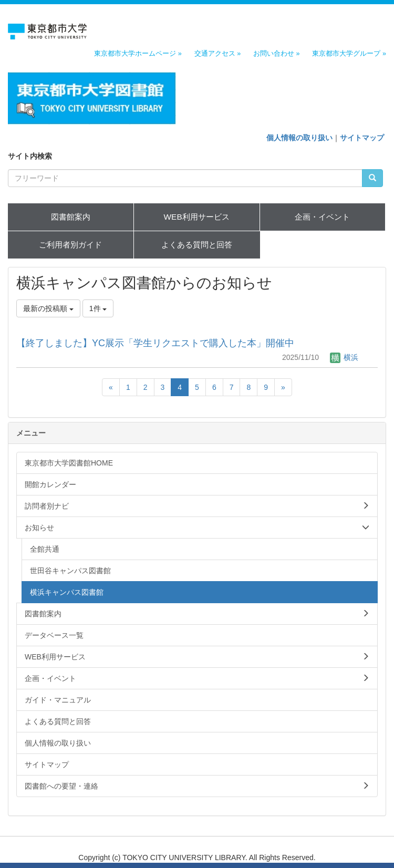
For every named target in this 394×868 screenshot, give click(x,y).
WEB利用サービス (197, 217)
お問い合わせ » (277, 54)
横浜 (344, 357)
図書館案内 (71, 217)
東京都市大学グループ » (349, 54)
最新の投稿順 (48, 308)
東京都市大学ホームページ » (138, 54)
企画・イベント (322, 217)
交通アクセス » (218, 54)
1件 (98, 308)
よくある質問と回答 (197, 245)
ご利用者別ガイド (70, 245)
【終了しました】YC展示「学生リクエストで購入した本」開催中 (155, 343)
